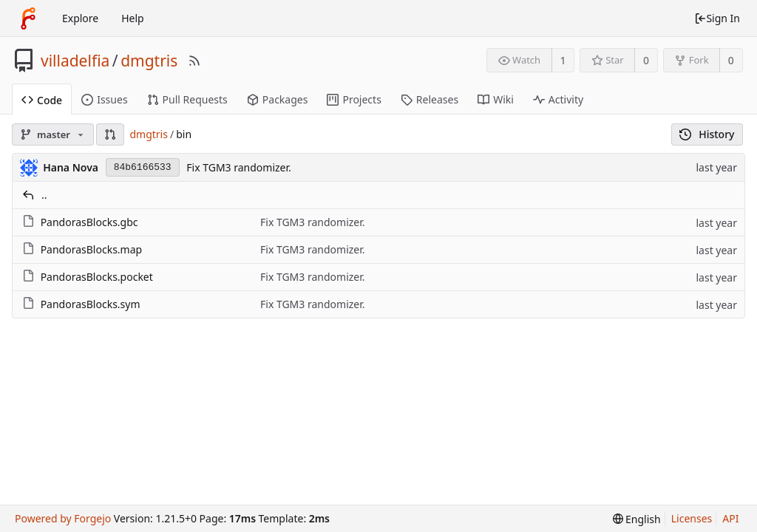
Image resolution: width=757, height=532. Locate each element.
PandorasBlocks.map (92, 249)
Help (133, 18)
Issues (104, 99)
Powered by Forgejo (63, 518)
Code (42, 100)
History (707, 134)
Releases (430, 99)
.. (44, 195)
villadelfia (75, 61)
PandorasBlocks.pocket (97, 277)
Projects (354, 99)
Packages (278, 99)
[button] (110, 134)
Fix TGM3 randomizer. (239, 167)
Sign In (717, 18)
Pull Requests (187, 99)
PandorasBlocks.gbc (89, 222)
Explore (80, 18)
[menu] (637, 519)
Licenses (692, 518)
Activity (558, 99)
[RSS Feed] (194, 61)
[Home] (28, 18)
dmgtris (149, 61)
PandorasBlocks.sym (91, 304)
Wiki (496, 99)
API (730, 518)
